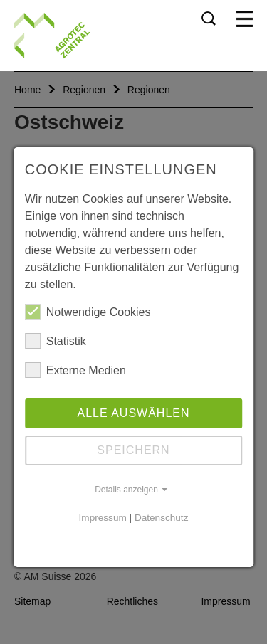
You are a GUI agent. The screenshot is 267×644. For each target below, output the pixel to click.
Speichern (133, 450)
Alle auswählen (133, 413)
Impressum (103, 518)
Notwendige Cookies (88, 312)
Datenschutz (162, 518)
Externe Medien (75, 370)
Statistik (56, 341)
